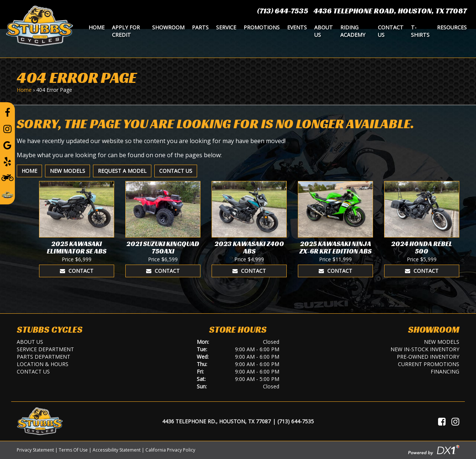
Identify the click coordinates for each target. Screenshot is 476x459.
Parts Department (44, 357)
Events (297, 27)
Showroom (168, 27)
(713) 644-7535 (283, 11)
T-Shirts (420, 31)
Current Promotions (429, 364)
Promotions (262, 27)
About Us (324, 31)
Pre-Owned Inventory (428, 357)
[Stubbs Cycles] (39, 25)
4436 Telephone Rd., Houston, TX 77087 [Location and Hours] (216, 421)
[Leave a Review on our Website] (7, 194)
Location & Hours (43, 364)
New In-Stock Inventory (425, 349)
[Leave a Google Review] (7, 145)
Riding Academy (353, 31)
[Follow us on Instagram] (7, 129)
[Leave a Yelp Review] (7, 161)
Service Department (45, 349)
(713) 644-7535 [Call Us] (296, 421)
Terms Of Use (73, 450)
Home (97, 27)
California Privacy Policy (170, 450)
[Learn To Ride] (7, 177)
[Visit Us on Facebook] (442, 421)
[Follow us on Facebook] (7, 112)
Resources (452, 27)
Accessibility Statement (117, 450)
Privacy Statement (35, 450)
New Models (67, 171)
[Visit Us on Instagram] (455, 421)
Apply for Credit (126, 31)
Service (226, 27)
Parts (200, 27)
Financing (445, 371)
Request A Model (122, 171)
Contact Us (391, 31)
